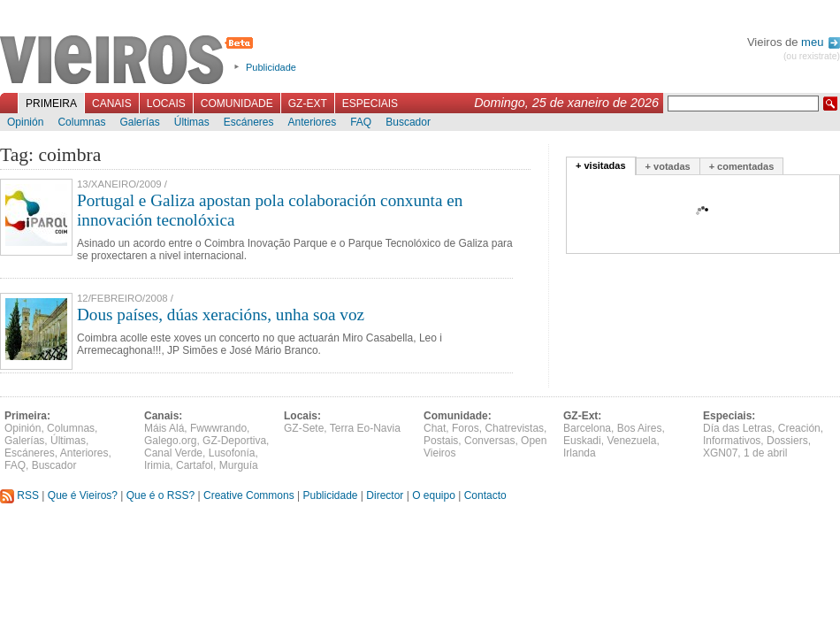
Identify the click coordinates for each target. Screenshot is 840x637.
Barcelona (587, 428)
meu (821, 42)
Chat (435, 428)
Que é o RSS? (160, 495)
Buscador (408, 122)
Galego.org (170, 441)
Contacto (485, 495)
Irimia (157, 465)
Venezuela (631, 441)
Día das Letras (737, 428)
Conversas (489, 441)
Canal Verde (173, 453)
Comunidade (237, 104)
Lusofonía (232, 453)
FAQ (361, 122)
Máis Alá (164, 428)
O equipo (434, 495)
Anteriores (312, 122)
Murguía (239, 465)
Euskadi (582, 441)
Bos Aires (640, 428)
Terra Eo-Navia (365, 428)
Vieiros (130, 61)
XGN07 (720, 453)
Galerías (139, 122)
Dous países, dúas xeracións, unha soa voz (221, 315)
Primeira (51, 104)
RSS (19, 495)
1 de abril (765, 453)
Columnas (81, 122)
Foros (466, 428)
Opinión (25, 122)
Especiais (370, 104)
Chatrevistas (514, 428)
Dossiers (787, 441)
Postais (441, 441)
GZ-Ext (308, 104)
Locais (166, 104)
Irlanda (580, 453)
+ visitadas (601, 165)
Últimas (192, 122)
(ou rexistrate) (812, 56)
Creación (799, 428)
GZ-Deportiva (234, 441)
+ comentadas (742, 166)
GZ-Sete (304, 428)
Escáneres (249, 122)
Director (385, 495)
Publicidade (271, 67)
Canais (112, 104)
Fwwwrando (218, 428)
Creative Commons (249, 495)
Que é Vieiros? (83, 495)
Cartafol (195, 465)
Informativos (732, 441)
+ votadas (668, 166)
